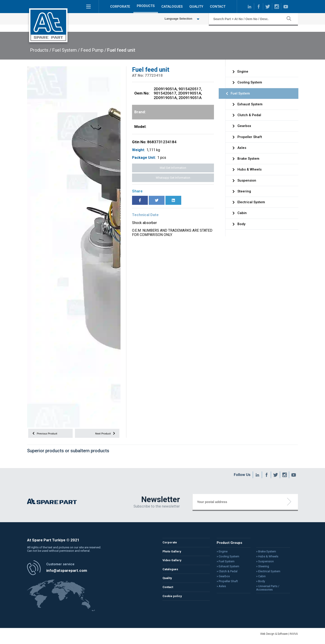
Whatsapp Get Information (173, 178)
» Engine (221, 554)
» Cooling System (227, 559)
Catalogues (171, 573)
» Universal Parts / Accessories (265, 589)
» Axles (220, 587)
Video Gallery (173, 564)
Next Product (104, 434)
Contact (169, 592)
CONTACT (218, 8)
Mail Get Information (173, 168)
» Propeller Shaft (226, 583)
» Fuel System (224, 563)
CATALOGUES (172, 8)
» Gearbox (222, 578)
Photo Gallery (173, 554)
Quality (168, 582)
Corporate (170, 545)
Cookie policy (173, 601)
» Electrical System (266, 573)
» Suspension (263, 563)
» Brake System (264, 554)
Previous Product (47, 434)
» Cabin (259, 578)
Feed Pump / (93, 50)
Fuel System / (66, 50)
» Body (258, 583)
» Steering (260, 568)
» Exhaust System (227, 568)
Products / (41, 50)
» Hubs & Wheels (265, 559)
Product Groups (228, 545)
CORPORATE (120, 8)
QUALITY (196, 8)
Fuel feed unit (121, 50)
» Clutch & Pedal (226, 573)
